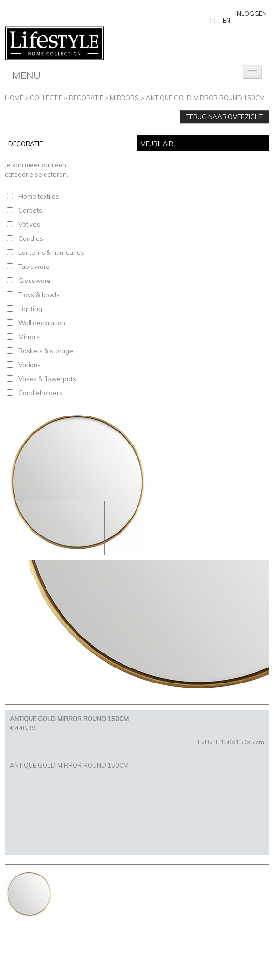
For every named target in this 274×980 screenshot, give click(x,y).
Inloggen (251, 14)
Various (30, 365)
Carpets (30, 210)
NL (213, 20)
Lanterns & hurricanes (51, 252)
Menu (26, 75)
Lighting (30, 309)
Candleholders (40, 393)
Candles (31, 238)
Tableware (34, 267)
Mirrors (124, 98)
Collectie (46, 98)
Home (14, 98)
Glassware (35, 281)
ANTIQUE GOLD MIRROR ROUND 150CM (205, 98)
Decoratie (86, 98)
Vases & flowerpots (47, 379)
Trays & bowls (39, 295)
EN (227, 20)
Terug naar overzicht (225, 117)
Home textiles (39, 196)
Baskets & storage (46, 351)
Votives (29, 224)
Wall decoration (42, 323)
